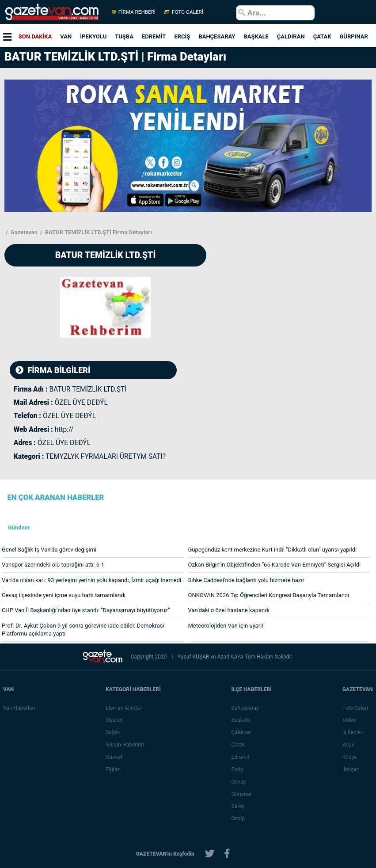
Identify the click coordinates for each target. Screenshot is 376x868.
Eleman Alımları (124, 708)
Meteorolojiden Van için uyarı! (226, 626)
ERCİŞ (182, 36)
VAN (66, 36)
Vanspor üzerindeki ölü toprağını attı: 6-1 (53, 565)
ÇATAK (322, 36)
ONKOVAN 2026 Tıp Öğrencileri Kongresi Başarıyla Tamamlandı (269, 595)
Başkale (241, 720)
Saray (238, 806)
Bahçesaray (245, 708)
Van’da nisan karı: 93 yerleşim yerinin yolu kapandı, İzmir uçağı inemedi (91, 580)
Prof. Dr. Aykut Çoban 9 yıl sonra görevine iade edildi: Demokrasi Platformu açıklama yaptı (83, 630)
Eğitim (113, 769)
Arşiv (348, 745)
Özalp (238, 819)
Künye (350, 757)
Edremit (241, 757)
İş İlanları (353, 732)
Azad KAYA (231, 657)
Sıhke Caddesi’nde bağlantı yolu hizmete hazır (246, 580)
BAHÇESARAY (217, 36)
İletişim (351, 769)
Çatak (238, 745)
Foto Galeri (355, 708)
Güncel (114, 757)
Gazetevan (23, 232)
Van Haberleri (19, 708)
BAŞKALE (256, 36)
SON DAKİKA (35, 36)
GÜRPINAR (353, 36)
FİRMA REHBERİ (134, 12)
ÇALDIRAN (291, 36)
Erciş (237, 769)
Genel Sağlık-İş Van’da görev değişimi (49, 550)
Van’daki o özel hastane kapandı (229, 610)
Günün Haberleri (125, 745)
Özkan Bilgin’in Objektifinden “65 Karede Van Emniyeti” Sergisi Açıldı (275, 565)
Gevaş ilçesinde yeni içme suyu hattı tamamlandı (64, 595)
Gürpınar (242, 794)
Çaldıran (241, 732)
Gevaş (239, 782)
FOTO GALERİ (183, 12)
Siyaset (114, 720)
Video (349, 720)
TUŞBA (124, 36)
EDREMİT (154, 36)
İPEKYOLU (93, 36)
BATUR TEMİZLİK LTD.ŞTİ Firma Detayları (98, 232)
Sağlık (113, 732)
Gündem (19, 528)
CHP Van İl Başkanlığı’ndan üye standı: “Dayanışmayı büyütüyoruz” (86, 610)
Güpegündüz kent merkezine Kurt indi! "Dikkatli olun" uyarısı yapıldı (273, 550)
